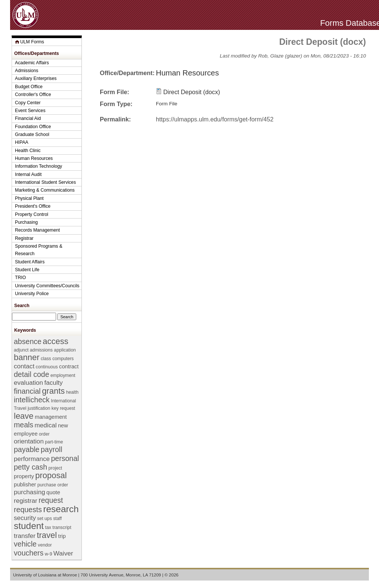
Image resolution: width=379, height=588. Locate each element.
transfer (25, 536)
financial (27, 391)
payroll (52, 449)
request (51, 500)
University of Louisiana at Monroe (45, 575)
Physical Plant (29, 198)
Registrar (24, 238)
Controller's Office (33, 95)
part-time (54, 442)
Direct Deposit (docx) (192, 92)
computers (63, 359)
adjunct (21, 350)
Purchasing (26, 222)
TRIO (20, 278)
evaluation (28, 383)
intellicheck (32, 400)
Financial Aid (28, 118)
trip (62, 536)
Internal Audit (28, 174)
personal (65, 458)
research (61, 509)
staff (57, 519)
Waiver (63, 553)
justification (39, 408)
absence (28, 341)
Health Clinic (28, 151)
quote (53, 492)
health (72, 392)
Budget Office (29, 87)
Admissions (27, 71)
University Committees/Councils (47, 286)
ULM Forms (32, 42)
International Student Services (45, 182)
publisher (25, 485)
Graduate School (32, 134)
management (51, 417)
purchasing (30, 492)
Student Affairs (30, 262)
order (44, 434)
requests (28, 510)
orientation (29, 441)
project (56, 468)
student (29, 526)
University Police (32, 294)
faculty (53, 383)
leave (24, 416)
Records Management (37, 230)
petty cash (30, 467)
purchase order (53, 485)
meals (24, 425)
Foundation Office (33, 127)
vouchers (29, 553)
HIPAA (22, 142)
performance (32, 459)
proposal (51, 475)
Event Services (30, 111)
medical (46, 425)
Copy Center (28, 103)
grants (53, 391)
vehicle (25, 544)
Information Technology (38, 166)
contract (69, 366)
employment (63, 375)
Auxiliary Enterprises (36, 78)
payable (27, 449)
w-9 (49, 554)
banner (27, 357)
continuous (47, 367)
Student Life (27, 270)
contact (24, 366)
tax (48, 527)
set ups (44, 519)
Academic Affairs (32, 63)
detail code (32, 374)
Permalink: (115, 119)
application (65, 350)
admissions (41, 350)
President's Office (33, 206)
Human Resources (187, 73)
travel (47, 535)
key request (63, 408)
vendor (45, 545)
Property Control (32, 214)
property (24, 476)
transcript (62, 527)
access (55, 341)
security (25, 518)
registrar (26, 501)
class (46, 359)
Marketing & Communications (45, 190)
